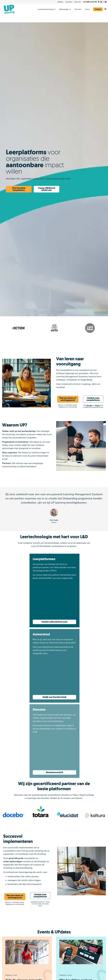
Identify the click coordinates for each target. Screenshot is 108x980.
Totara (97, 405)
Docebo (89, 405)
